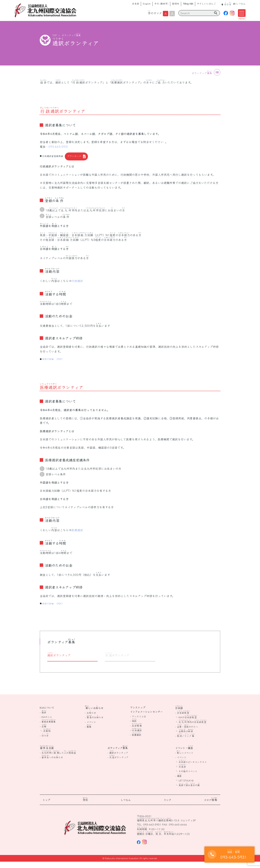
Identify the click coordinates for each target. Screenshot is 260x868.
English (147, 4)
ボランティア (71, 41)
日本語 (136, 4)
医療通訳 (77, 536)
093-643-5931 (58, 153)
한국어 (176, 4)
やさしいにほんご (206, 4)
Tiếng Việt (188, 4)
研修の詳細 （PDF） (53, 365)
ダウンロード (74, 162)
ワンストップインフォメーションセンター (146, 716)
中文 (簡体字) (161, 4)
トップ (46, 806)
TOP (55, 41)
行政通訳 (77, 287)
